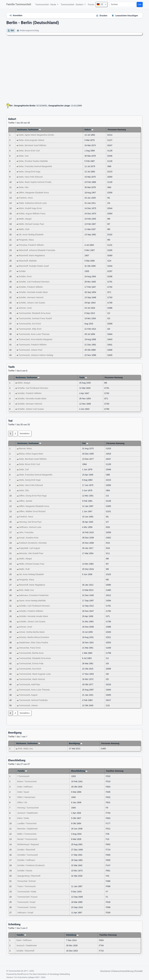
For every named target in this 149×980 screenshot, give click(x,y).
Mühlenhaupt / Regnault (28, 844)
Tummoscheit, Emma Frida (31, 663)
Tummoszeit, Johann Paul (30, 350)
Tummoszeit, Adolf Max (29, 684)
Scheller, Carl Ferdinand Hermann (34, 282)
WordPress (22, 974)
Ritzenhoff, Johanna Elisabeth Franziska (37, 250)
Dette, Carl (24, 156)
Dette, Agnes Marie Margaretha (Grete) (36, 135)
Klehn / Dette (23, 818)
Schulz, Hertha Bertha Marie (32, 632)
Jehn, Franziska (26, 532)
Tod (85, 443)
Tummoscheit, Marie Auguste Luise (35, 674)
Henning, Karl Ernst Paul (30, 522)
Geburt (89, 129)
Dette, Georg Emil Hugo (30, 172)
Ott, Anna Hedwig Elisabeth (31, 235)
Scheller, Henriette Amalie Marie (33, 292)
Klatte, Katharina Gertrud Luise (33, 203)
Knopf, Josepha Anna (29, 538)
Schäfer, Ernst (25, 276)
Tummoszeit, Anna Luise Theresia (34, 334)
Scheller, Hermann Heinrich (31, 297)
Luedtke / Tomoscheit (27, 823)
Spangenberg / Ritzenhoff (29, 876)
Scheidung (72, 935)
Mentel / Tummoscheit (27, 839)
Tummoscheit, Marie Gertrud (32, 679)
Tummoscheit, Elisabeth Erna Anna (34, 313)
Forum (91, 5)
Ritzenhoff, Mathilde (28, 261)
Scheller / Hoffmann (26, 860)
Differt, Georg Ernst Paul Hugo (33, 496)
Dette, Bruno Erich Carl (29, 151)
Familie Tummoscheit (19, 4)
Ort (12, 30)
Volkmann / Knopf (25, 913)
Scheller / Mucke (25, 871)
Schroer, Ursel (25, 308)
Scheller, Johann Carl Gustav (32, 303)
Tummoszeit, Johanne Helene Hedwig (36, 355)
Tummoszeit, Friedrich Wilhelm (33, 345)
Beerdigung (76, 743)
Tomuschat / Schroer (26, 881)
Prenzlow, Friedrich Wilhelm (31, 245)
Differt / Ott (22, 802)
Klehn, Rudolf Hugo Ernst (30, 208)
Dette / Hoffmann (25, 787)
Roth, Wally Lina (26, 590)
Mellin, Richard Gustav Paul (31, 224)
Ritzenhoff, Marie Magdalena (32, 255)
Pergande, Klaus (26, 240)
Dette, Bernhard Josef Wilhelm (33, 145)
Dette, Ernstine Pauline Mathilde (33, 161)
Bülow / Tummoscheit (27, 781)
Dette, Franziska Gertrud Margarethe (35, 166)
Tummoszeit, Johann (28, 705)
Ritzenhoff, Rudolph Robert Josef (34, 266)
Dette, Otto (24, 187)
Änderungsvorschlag (29, 30)
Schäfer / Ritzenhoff (26, 850)
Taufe (83, 377)
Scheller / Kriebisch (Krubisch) (31, 865)
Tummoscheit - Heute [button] (46, 5)
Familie (22, 771)
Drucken (103, 16)
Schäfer (22, 271)
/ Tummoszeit (23, 776)
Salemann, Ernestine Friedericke (34, 595)
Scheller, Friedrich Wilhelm (31, 287)
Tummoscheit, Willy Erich (30, 329)
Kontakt (139, 971)
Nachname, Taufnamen (29, 129)
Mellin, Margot (25, 219)
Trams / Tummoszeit (26, 886)
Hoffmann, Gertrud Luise (30, 527)
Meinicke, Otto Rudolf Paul (31, 553)
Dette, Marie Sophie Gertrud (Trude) (35, 182)
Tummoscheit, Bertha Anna (31, 653)
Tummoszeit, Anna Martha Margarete (35, 339)
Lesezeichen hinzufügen (127, 16)
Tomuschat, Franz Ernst (30, 648)
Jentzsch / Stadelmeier (28, 813)
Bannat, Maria (25, 448)
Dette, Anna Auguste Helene (32, 140)
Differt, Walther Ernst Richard (32, 511)
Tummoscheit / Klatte (27, 892)
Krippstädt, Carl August (29, 548)
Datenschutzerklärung (123, 971)
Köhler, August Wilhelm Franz (32, 214)
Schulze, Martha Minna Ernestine (34, 637)
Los (140, 4)
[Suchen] (123, 4)
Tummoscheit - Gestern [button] (72, 5)
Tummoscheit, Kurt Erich (30, 324)
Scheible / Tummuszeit (27, 855)
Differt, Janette (26, 501)
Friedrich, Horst (26, 198)
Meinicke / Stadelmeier (28, 829)
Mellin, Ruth (24, 229)
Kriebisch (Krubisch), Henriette (33, 543)
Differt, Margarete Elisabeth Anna (34, 193)
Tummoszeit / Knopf (26, 902)
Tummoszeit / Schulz (27, 907)
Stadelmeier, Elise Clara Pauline (34, 643)
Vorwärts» (25, 433)
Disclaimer (105, 971)
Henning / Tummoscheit (28, 808)
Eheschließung (79, 771)
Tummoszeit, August (28, 695)
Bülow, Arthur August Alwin (31, 454)
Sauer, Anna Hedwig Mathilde (32, 601)
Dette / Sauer (23, 792)
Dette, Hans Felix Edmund (31, 177)
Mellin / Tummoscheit (27, 834)
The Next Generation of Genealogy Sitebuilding (49, 974)
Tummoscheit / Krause (27, 897)
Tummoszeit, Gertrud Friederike (33, 700)
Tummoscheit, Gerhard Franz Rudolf (35, 318)
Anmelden (18, 16)
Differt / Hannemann (26, 797)
